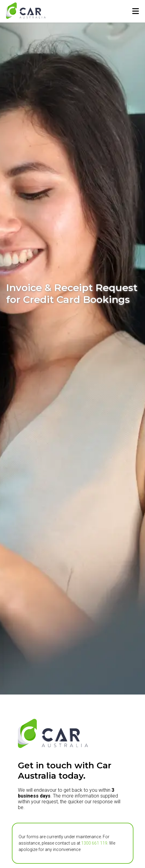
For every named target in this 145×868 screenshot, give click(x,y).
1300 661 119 (94, 843)
